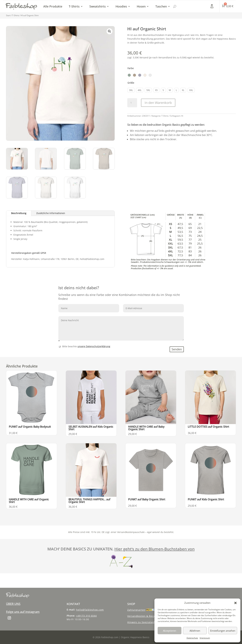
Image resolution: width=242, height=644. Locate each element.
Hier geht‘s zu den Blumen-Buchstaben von (154, 549)
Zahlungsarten (136, 610)
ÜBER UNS (13, 604)
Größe (131, 83)
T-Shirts (74, 6)
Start (8, 15)
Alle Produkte (53, 6)
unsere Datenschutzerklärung (94, 346)
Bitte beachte (84, 346)
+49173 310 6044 (86, 616)
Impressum (205, 638)
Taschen (161, 6)
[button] (235, 603)
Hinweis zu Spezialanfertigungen (148, 622)
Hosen (141, 6)
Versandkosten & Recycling (144, 616)
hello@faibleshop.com (90, 610)
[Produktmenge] (132, 103)
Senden (177, 349)
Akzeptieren (170, 631)
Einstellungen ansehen (223, 631)
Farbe (131, 68)
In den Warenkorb (158, 103)
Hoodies (121, 6)
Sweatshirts (98, 6)
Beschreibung (19, 213)
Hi (182, 116)
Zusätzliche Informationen (51, 213)
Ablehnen (195, 631)
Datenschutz (192, 638)
